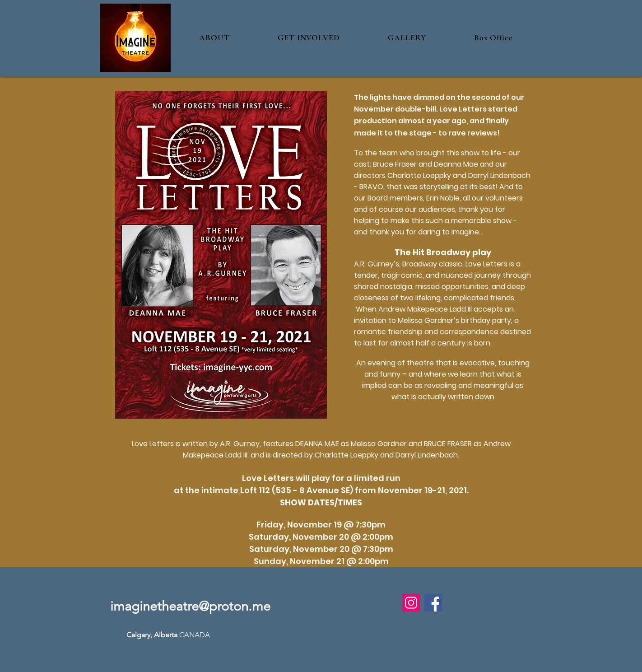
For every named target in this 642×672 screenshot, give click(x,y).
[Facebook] (433, 603)
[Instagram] (411, 603)
